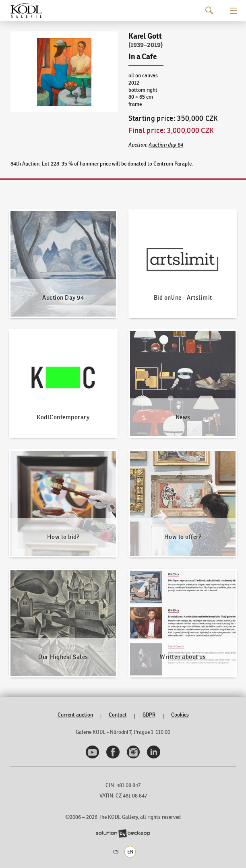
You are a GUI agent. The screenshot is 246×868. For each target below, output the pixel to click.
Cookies (180, 715)
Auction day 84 (166, 145)
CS (116, 852)
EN (130, 852)
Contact (118, 715)
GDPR (149, 715)
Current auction (75, 715)
